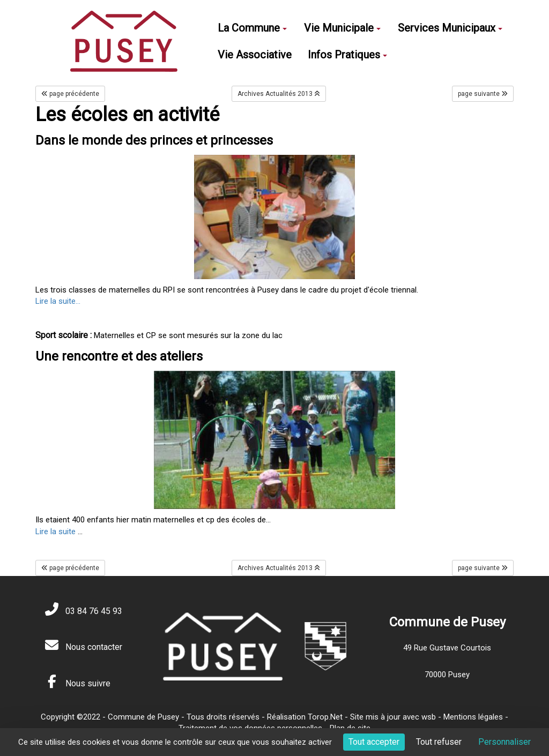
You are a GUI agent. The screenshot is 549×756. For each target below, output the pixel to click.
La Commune (252, 28)
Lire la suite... (58, 301)
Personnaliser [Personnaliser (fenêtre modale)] (505, 742)
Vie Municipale (342, 28)
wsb (429, 717)
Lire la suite (55, 532)
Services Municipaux (450, 28)
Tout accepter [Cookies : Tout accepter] (374, 742)
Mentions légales (473, 717)
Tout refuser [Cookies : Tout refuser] (439, 742)
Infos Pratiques (347, 55)
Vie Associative (255, 55)
